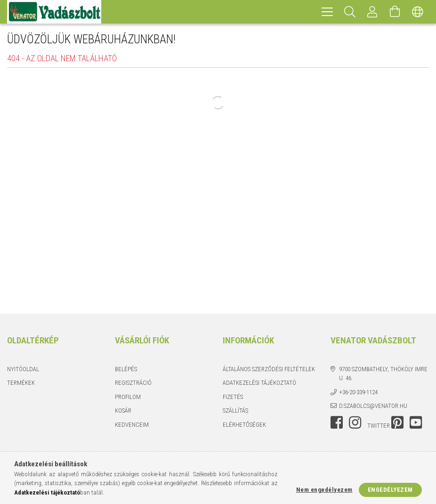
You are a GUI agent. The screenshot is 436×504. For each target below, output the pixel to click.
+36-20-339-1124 (358, 392)
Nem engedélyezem (324, 490)
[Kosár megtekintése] (395, 12)
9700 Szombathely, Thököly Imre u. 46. (383, 374)
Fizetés (233, 397)
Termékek (21, 383)
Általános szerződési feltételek (269, 369)
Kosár (123, 411)
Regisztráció (133, 383)
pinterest (397, 423)
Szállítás (235, 411)
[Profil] (372, 12)
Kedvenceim (132, 425)
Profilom (128, 397)
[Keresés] (350, 12)
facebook (337, 423)
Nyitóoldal (23, 369)
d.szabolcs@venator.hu (373, 406)
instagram (355, 423)
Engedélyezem (390, 490)
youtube (416, 423)
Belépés (126, 369)
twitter (379, 426)
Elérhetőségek (244, 425)
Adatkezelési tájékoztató (259, 383)
